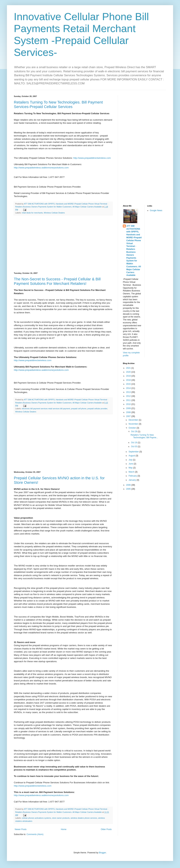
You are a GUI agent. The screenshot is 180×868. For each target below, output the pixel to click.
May (131, 468)
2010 (129, 404)
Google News (156, 210)
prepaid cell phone (79, 409)
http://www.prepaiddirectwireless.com (92, 158)
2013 (129, 392)
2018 (129, 380)
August (132, 456)
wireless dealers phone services (84, 818)
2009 (129, 408)
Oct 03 (134, 447)
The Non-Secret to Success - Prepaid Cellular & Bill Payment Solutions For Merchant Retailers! (57, 281)
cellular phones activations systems (36, 818)
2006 (129, 485)
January (133, 480)
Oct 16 (134, 443)
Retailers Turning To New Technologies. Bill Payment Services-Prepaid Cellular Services (58, 104)
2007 (129, 416)
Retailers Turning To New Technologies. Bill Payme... (144, 436)
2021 (129, 368)
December (134, 420)
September (134, 452)
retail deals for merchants (32, 213)
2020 (129, 372)
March (132, 472)
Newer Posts (21, 829)
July (131, 460)
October (133, 428)
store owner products (61, 818)
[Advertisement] (63, 244)
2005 (129, 489)
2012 (129, 396)
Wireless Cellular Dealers (54, 213)
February (133, 476)
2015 (129, 384)
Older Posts (106, 829)
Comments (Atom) (35, 834)
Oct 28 (134, 431)
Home (64, 829)
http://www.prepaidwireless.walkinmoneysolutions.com (41, 168)
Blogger (102, 853)
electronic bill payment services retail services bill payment (46, 409)
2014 (129, 388)
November (134, 424)
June (131, 464)
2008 (129, 412)
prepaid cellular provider (97, 409)
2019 (129, 376)
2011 (129, 400)
